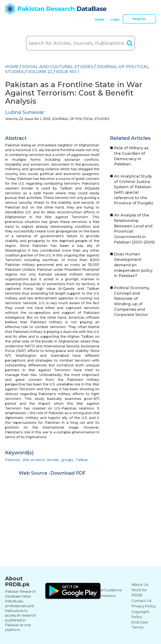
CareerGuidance (107, 590)
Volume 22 (40, 72)
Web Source (34, 473)
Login (115, 19)
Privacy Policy (144, 606)
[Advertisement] (80, 506)
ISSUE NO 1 (68, 72)
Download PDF (68, 473)
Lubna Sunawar (25, 112)
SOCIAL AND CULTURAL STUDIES (58, 67)
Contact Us (142, 601)
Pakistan (13, 460)
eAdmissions (104, 596)
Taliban (82, 460)
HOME (12, 67)
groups (67, 460)
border (53, 460)
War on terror (34, 460)
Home (99, 19)
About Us (140, 585)
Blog (96, 585)
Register (139, 19)
